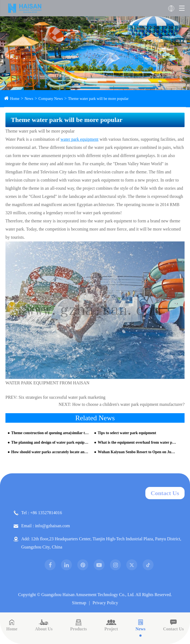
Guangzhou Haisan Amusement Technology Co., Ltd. (88, 595)
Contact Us (165, 493)
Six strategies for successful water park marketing (62, 397)
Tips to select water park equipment (127, 433)
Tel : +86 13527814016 (38, 513)
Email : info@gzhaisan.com (42, 526)
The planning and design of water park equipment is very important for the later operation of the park (50, 442)
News (29, 99)
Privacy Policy (105, 603)
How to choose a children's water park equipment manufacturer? (129, 404)
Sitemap (79, 603)
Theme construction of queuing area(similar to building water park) (50, 433)
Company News (51, 99)
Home (15, 99)
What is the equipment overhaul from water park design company (137, 442)
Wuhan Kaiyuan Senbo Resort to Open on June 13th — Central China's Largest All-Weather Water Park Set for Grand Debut (137, 452)
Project (111, 625)
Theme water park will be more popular (98, 99)
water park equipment (79, 139)
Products (79, 625)
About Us (44, 625)
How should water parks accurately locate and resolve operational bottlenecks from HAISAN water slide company (50, 452)
